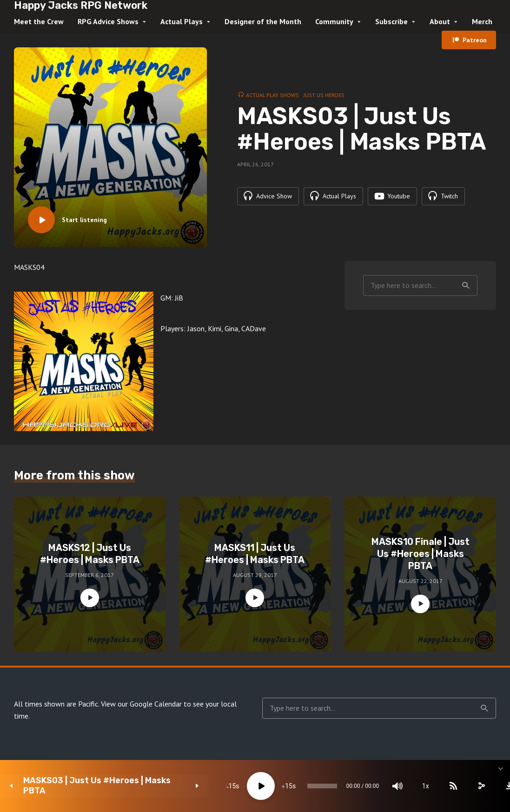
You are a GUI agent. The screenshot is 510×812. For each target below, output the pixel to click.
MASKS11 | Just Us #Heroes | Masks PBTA (255, 554)
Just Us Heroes (324, 95)
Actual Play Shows (272, 95)
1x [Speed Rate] (403, 786)
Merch (482, 21)
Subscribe (391, 21)
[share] (459, 786)
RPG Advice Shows (108, 21)
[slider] (289, 786)
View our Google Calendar (141, 704)
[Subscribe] (431, 786)
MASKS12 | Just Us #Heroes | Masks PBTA (90, 554)
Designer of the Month (263, 21)
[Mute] (375, 786)
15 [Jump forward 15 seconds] (245, 786)
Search (466, 286)
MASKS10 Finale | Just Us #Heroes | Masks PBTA (421, 554)
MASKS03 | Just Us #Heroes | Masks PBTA (83, 786)
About (440, 21)
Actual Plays (182, 21)
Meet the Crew (39, 21)
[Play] (217, 786)
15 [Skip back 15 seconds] (189, 786)
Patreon (475, 40)
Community (334, 21)
